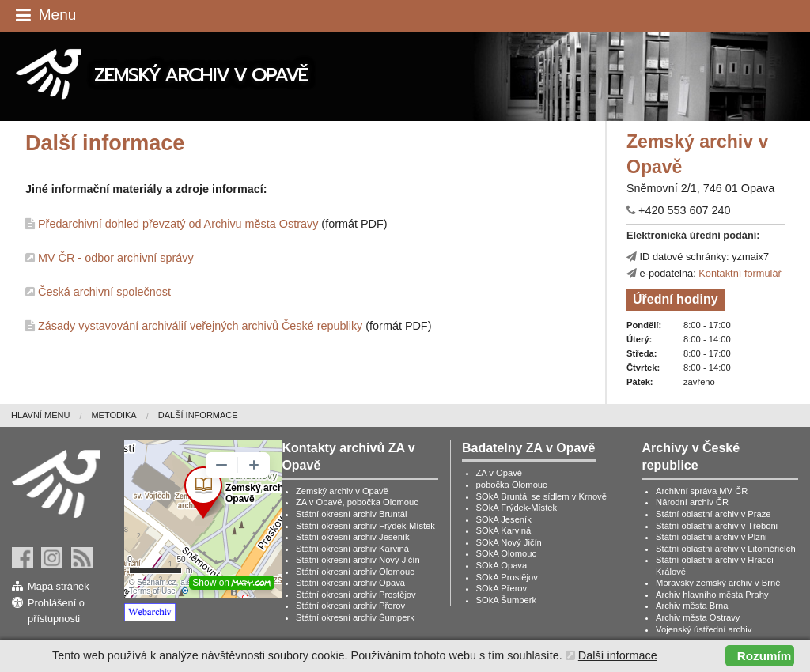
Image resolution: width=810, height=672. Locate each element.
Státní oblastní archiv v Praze (713, 514)
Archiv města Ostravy (698, 617)
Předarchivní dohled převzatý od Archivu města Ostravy (178, 224)
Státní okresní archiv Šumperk (355, 617)
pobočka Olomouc (512, 485)
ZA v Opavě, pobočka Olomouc (357, 502)
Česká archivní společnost (104, 292)
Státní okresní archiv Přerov (350, 606)
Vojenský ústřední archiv (704, 629)
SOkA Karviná (504, 530)
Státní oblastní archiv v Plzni (712, 537)
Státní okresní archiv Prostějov (356, 595)
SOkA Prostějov (507, 577)
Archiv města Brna (692, 606)
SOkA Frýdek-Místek (517, 508)
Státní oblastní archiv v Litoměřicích (726, 549)
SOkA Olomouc (506, 553)
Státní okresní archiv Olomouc (355, 572)
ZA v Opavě (499, 473)
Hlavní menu (40, 415)
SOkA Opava (502, 565)
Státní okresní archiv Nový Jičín (358, 560)
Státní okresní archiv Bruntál (352, 514)
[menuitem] (51, 415)
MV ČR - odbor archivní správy (116, 258)
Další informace (198, 415)
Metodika (114, 415)
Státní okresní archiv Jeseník (353, 537)
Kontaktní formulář (740, 273)
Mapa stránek (59, 586)
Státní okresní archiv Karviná (352, 549)
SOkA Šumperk (506, 600)
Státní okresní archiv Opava (350, 583)
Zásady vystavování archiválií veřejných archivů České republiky (200, 326)
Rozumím (764, 656)
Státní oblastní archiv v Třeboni (717, 526)
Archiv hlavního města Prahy (712, 595)
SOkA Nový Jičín (509, 542)
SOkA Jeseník (504, 519)
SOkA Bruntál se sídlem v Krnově (541, 496)
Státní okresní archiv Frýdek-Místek (365, 526)
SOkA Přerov (502, 588)
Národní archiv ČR (692, 502)
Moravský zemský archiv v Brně (718, 583)
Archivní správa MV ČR (702, 491)
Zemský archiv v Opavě (342, 491)
